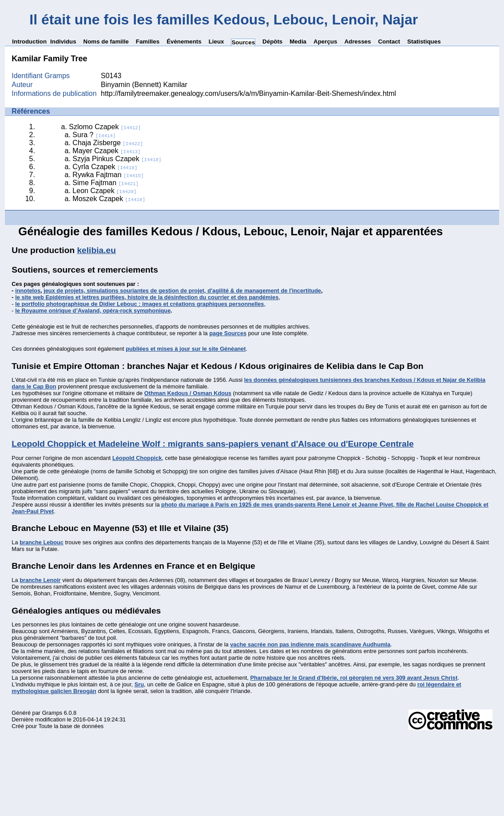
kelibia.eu (96, 250)
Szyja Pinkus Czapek (117, 159)
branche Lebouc (42, 542)
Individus (63, 42)
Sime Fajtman (105, 183)
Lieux (216, 42)
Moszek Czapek (109, 199)
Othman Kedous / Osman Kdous (188, 393)
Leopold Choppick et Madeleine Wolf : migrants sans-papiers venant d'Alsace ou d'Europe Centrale (212, 444)
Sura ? (94, 135)
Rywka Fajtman (108, 175)
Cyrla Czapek (105, 167)
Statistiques (424, 42)
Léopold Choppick (137, 458)
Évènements (184, 42)
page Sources (228, 333)
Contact (389, 42)
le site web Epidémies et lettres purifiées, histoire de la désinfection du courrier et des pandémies (147, 297)
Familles (148, 42)
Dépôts (272, 42)
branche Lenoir (40, 580)
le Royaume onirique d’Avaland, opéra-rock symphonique (93, 311)
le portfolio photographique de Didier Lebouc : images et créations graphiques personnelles (139, 304)
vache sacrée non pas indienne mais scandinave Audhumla (310, 644)
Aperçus (325, 42)
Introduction (29, 42)
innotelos (28, 291)
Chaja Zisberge (107, 143)
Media (298, 42)
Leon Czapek (104, 191)
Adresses (357, 42)
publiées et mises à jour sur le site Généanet (186, 349)
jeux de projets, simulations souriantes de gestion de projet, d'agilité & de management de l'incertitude (182, 291)
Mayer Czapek (106, 151)
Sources (243, 42)
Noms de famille (106, 42)
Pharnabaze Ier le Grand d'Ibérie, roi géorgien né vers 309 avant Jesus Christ (354, 678)
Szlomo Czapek (105, 127)
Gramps (52, 713)
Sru (139, 684)
